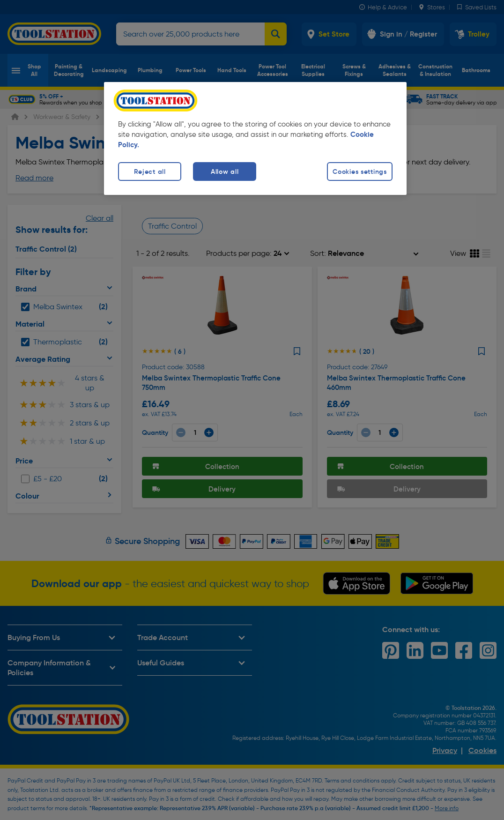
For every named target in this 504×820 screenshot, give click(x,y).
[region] (255, 138)
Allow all (225, 171)
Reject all (150, 171)
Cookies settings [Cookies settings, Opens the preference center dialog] (360, 171)
